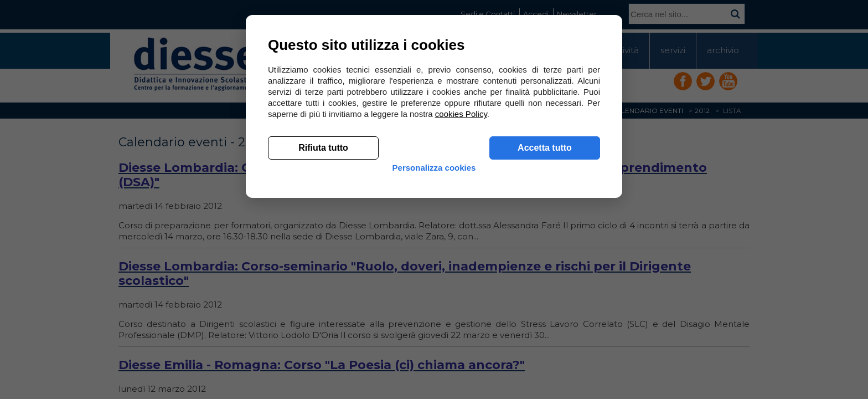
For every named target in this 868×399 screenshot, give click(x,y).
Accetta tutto (545, 311)
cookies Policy (461, 277)
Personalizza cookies (434, 339)
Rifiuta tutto (323, 311)
